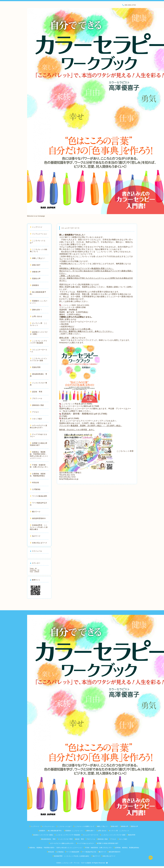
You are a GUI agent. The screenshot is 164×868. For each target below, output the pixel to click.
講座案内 (35, 285)
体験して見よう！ (38, 258)
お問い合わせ (36, 316)
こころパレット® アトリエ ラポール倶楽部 (76, 863)
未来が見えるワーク (39, 543)
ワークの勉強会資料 (39, 496)
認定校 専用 (36, 392)
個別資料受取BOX (38, 518)
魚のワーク (35, 536)
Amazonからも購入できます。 (72, 343)
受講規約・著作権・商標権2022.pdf (79, 414)
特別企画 (35, 483)
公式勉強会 (35, 489)
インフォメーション (39, 234)
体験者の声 (35, 272)
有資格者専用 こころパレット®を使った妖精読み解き (39, 527)
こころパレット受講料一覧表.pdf (72, 305)
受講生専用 (35, 367)
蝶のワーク (35, 512)
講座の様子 (35, 265)
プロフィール (36, 398)
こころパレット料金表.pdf (73, 404)
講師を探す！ (36, 310)
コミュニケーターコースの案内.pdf (76, 406)
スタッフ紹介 (36, 419)
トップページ (36, 227)
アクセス (35, 412)
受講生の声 (35, 278)
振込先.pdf (66, 418)
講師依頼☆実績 (37, 405)
